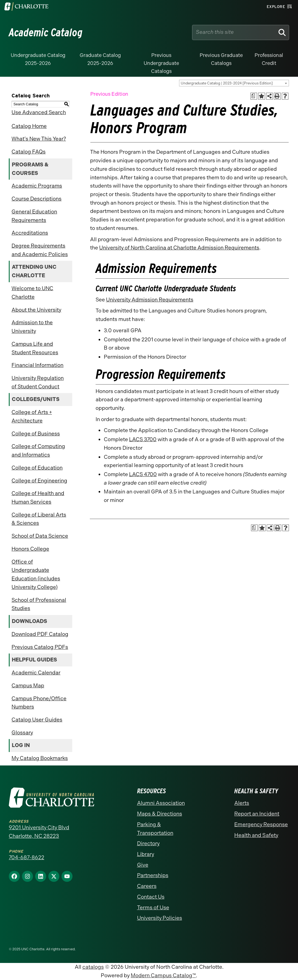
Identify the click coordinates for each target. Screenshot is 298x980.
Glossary (22, 733)
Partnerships (153, 875)
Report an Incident (257, 814)
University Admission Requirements (150, 300)
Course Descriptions (37, 199)
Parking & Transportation (155, 829)
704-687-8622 (27, 857)
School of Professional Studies (39, 604)
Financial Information (37, 365)
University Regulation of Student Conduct (38, 382)
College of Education (37, 468)
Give (143, 865)
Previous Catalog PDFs (40, 647)
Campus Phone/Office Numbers (39, 703)
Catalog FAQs (29, 152)
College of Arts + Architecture (32, 416)
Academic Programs (37, 186)
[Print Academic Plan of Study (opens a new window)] (254, 96)
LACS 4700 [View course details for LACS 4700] (143, 474)
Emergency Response (261, 824)
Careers (147, 886)
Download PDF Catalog (40, 634)
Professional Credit (269, 59)
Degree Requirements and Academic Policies (40, 250)
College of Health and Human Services (38, 498)
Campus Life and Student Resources (35, 348)
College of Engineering (39, 481)
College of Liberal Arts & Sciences (39, 519)
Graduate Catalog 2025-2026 (100, 59)
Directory (148, 843)
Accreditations (30, 233)
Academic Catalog (46, 32)
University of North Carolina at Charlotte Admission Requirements (179, 248)
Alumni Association (161, 803)
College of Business (36, 434)
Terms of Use (153, 908)
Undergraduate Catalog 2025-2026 (38, 59)
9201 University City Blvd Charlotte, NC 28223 (39, 832)
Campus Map (28, 686)
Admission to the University (32, 327)
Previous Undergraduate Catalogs (161, 63)
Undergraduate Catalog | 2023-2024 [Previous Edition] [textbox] (227, 83)
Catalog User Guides (37, 720)
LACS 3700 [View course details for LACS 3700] (143, 439)
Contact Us (151, 897)
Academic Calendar (36, 673)
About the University (36, 310)
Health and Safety (256, 835)
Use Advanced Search (39, 112)
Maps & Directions (160, 814)
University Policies (160, 918)
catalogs (93, 967)
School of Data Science (40, 536)
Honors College (30, 549)
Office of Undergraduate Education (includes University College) (36, 574)
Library (146, 854)
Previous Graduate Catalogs (221, 59)
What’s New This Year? (39, 139)
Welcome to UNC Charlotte (32, 293)
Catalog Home (29, 126)
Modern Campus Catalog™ (163, 975)
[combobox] (234, 83)
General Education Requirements (34, 216)
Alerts (242, 803)
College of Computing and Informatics (38, 451)
